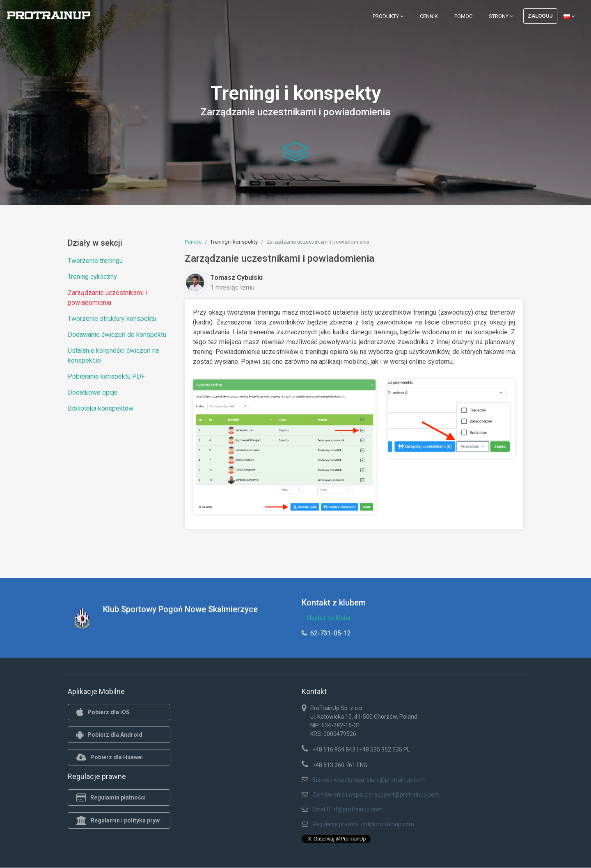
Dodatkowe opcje (93, 392)
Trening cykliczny (92, 277)
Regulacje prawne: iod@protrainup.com (363, 824)
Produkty (388, 16)
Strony (501, 16)
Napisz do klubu (329, 618)
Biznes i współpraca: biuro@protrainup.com (369, 780)
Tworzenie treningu (95, 261)
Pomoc (463, 16)
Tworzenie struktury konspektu (112, 319)
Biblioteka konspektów (101, 408)
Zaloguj (540, 16)
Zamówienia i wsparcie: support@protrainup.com (376, 795)
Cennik (429, 16)
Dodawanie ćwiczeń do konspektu (117, 335)
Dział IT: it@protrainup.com (347, 809)
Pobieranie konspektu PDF (106, 376)
